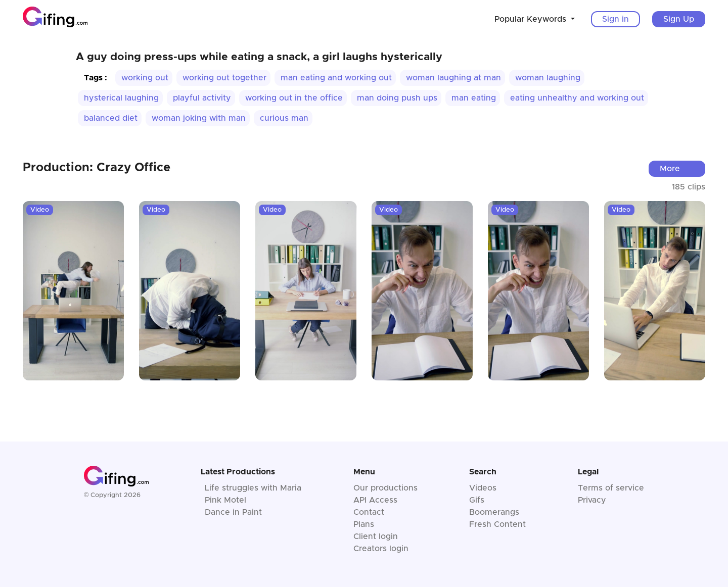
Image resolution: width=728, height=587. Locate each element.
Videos (483, 488)
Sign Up (679, 19)
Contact (369, 512)
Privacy (592, 500)
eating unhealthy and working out (577, 98)
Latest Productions (238, 472)
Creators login (381, 549)
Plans (364, 524)
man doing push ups (397, 98)
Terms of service (611, 488)
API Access (375, 500)
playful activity (202, 98)
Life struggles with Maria (253, 488)
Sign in (616, 19)
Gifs (477, 500)
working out (145, 78)
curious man (284, 118)
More (670, 169)
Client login (376, 536)
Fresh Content (497, 524)
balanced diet (111, 118)
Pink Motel (225, 500)
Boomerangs (494, 512)
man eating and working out (336, 78)
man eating (474, 98)
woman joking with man (199, 118)
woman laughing (548, 78)
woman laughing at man (453, 78)
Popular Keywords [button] (532, 19)
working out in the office (294, 98)
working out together (224, 78)
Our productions (385, 488)
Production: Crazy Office (97, 168)
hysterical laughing (121, 98)
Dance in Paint (233, 512)
